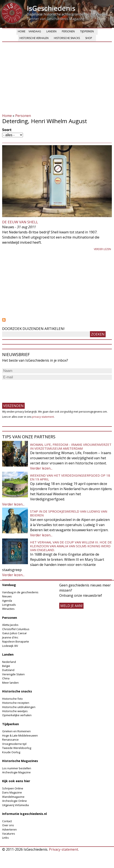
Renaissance (10, 740)
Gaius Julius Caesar (14, 633)
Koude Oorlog (11, 752)
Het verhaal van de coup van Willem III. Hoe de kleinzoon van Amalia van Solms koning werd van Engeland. (71, 546)
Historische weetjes (15, 711)
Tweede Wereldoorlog (17, 748)
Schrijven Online (13, 788)
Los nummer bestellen (17, 768)
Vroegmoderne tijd (14, 744)
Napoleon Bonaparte (16, 641)
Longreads (9, 605)
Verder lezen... (41, 468)
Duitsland (8, 670)
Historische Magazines (20, 761)
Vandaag (35, 31)
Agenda (7, 601)
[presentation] (35, 389)
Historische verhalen (34, 38)
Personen (68, 31)
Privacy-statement (64, 849)
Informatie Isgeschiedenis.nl (24, 814)
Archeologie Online (14, 801)
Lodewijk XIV (10, 646)
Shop (89, 38)
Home (22, 31)
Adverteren (9, 829)
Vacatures (9, 834)
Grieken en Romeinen (16, 731)
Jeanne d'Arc (10, 637)
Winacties (8, 609)
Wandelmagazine (13, 797)
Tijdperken (87, 31)
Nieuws (7, 596)
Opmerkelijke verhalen (17, 715)
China (6, 678)
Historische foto (12, 699)
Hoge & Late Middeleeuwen (20, 735)
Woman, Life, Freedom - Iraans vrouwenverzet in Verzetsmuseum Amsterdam (71, 446)
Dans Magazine (12, 792)
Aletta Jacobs (10, 625)
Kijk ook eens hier (16, 781)
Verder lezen (102, 249)
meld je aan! (71, 606)
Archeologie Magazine (16, 772)
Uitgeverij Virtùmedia (15, 805)
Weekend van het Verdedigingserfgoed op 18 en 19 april (70, 477)
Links (5, 838)
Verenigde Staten (13, 674)
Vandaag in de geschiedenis (20, 592)
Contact (7, 821)
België (6, 666)
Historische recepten (16, 703)
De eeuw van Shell (20, 222)
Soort (7, 130)
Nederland (9, 662)
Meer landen (10, 683)
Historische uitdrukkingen (19, 707)
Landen (51, 31)
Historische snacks (67, 38)
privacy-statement (43, 417)
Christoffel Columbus (16, 629)
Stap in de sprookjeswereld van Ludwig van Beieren (69, 513)
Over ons (8, 825)
